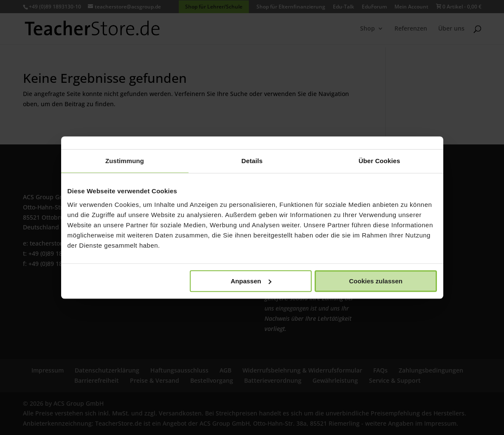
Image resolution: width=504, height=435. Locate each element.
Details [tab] (252, 161)
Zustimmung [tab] (125, 161)
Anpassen (251, 281)
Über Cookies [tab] (380, 161)
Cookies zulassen (376, 281)
